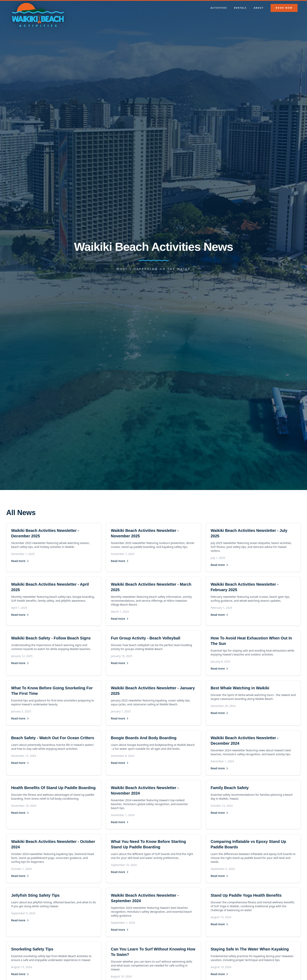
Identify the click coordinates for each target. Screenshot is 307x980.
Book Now (284, 8)
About (259, 8)
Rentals (240, 8)
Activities (219, 8)
